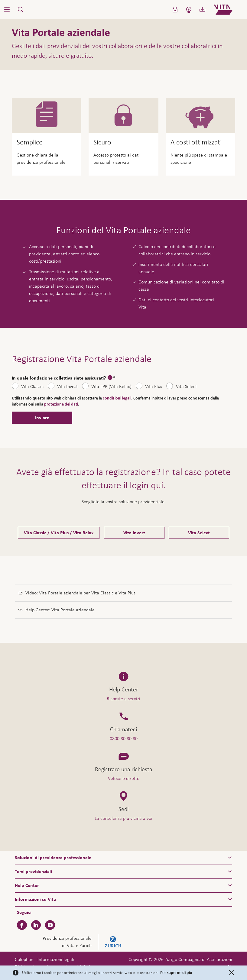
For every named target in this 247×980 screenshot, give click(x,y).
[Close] (232, 973)
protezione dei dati (61, 404)
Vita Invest (67, 386)
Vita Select (186, 386)
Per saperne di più (176, 973)
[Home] (228, 10)
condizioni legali (117, 398)
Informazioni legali (56, 959)
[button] (7, 10)
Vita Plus (154, 386)
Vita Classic (32, 386)
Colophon (24, 959)
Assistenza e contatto (200, 964)
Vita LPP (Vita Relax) (111, 386)
